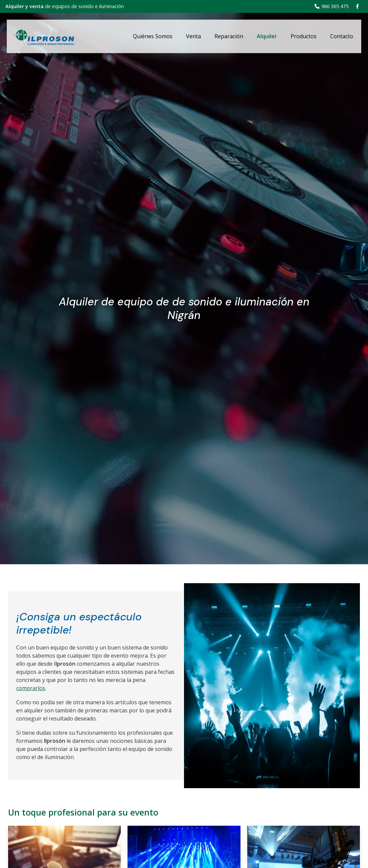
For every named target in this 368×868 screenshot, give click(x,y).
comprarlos (31, 688)
